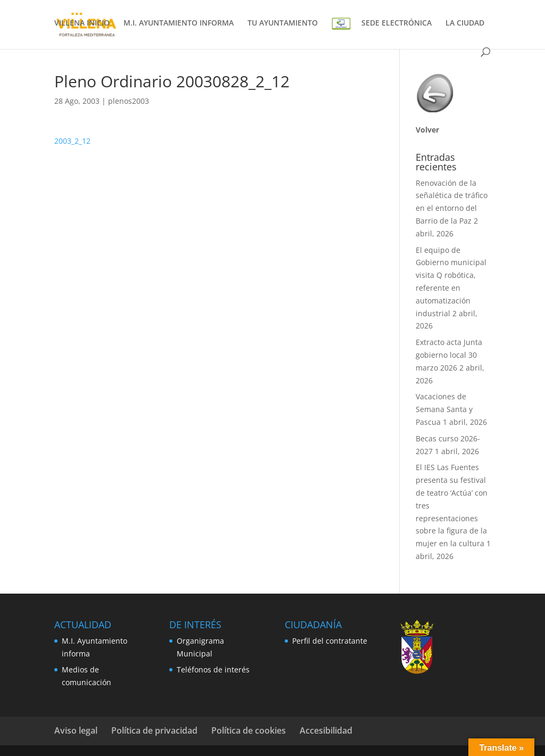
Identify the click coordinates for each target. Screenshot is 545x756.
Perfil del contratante (330, 641)
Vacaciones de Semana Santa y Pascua (444, 409)
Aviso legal (76, 730)
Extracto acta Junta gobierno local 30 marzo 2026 (449, 355)
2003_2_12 (72, 141)
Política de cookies (249, 730)
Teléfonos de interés (213, 669)
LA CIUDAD (465, 23)
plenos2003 (129, 101)
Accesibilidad (326, 730)
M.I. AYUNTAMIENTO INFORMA (179, 23)
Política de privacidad (154, 730)
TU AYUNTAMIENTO (283, 23)
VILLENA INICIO (82, 23)
